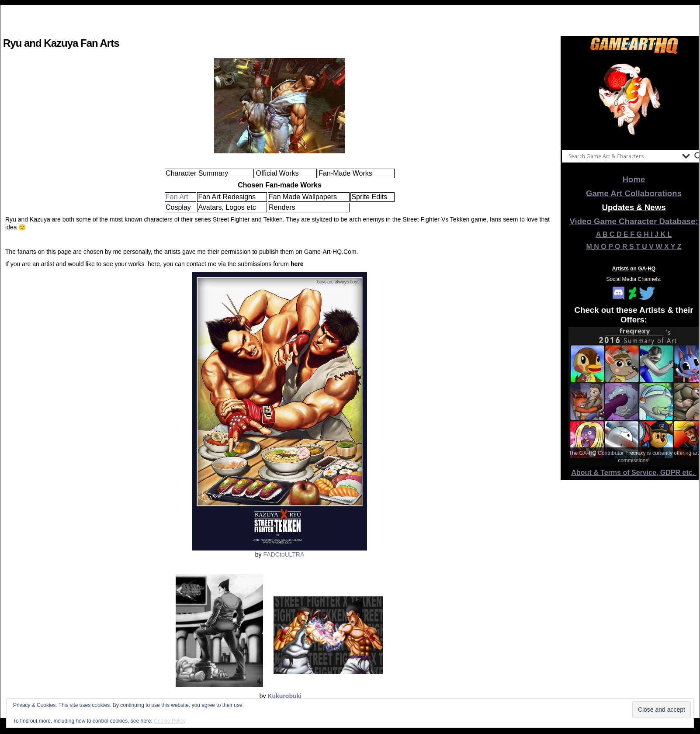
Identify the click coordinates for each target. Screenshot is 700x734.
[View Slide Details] (634, 100)
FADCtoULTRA (284, 554)
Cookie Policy (170, 721)
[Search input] (623, 156)
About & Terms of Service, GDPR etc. (634, 473)
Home (634, 179)
